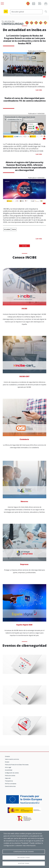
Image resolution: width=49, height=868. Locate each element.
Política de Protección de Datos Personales (17, 765)
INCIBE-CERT (24, 357)
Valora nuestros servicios (12, 759)
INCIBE (24, 289)
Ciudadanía (24, 420)
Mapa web (8, 778)
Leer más (39, 90)
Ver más (24, 246)
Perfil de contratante (11, 784)
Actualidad (7, 229)
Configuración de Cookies (24, 852)
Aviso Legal (8, 767)
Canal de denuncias (10, 786)
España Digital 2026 (24, 605)
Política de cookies (10, 776)
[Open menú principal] (2, 3)
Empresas (24, 545)
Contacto (7, 756)
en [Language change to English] (6, 11)
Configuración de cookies (12, 773)
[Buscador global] (26, 12)
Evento (14, 229)
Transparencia (9, 781)
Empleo (7, 762)
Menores (24, 482)
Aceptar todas (24, 863)
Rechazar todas (24, 858)
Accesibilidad (9, 770)
